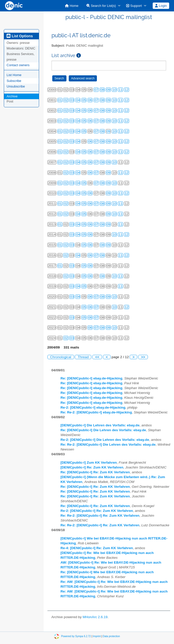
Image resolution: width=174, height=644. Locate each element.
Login (161, 6)
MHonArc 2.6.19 (95, 617)
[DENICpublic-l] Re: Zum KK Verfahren (92, 467)
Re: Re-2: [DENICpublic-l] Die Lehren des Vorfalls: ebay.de (108, 445)
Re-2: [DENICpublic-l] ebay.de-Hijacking (93, 407)
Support (134, 6)
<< (97, 357)
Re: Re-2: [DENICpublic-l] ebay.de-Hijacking (96, 412)
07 (96, 90)
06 (90, 100)
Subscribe (14, 81)
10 (115, 90)
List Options (20, 36)
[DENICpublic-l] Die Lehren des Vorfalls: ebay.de (100, 425)
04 (78, 100)
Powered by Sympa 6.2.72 (76, 636)
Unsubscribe (16, 86)
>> (143, 357)
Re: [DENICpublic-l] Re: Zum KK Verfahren (95, 472)
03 (72, 100)
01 (60, 100)
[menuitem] (72, 6)
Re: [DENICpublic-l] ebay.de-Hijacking (92, 378)
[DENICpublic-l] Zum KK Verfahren (89, 463)
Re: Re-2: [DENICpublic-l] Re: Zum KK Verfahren (100, 516)
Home (72, 6)
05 (84, 100)
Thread (83, 357)
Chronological (61, 357)
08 (102, 90)
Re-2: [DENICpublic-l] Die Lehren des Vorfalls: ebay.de (105, 440)
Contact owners (18, 65)
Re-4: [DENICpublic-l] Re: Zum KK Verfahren (97, 548)
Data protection (111, 636)
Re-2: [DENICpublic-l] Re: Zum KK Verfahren (97, 511)
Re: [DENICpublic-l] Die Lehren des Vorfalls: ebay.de (103, 430)
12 (127, 90)
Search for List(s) (101, 6)
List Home (14, 75)
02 (66, 100)
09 (108, 90)
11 (121, 90)
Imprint (97, 636)
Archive (12, 96)
